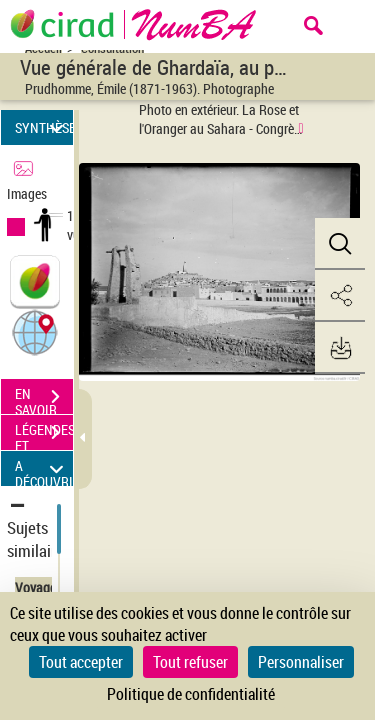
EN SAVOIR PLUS (44, 399)
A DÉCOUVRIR (44, 468)
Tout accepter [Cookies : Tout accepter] (81, 662)
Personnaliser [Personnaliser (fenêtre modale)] (301, 662)
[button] (35, 331)
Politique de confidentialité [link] (191, 694)
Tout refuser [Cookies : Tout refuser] (190, 662)
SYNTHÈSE (44, 127)
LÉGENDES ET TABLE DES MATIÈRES (44, 435)
